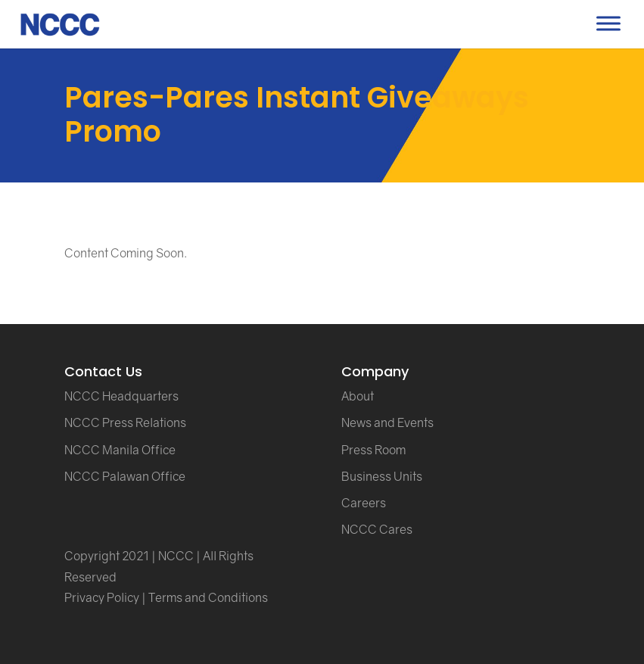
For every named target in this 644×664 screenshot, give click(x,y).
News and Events (387, 422)
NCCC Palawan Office (125, 476)
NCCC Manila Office (120, 450)
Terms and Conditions (208, 597)
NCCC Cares (377, 529)
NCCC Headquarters (121, 396)
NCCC (176, 556)
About (358, 396)
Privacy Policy (102, 597)
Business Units (382, 476)
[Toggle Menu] (608, 23)
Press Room (373, 450)
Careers (364, 503)
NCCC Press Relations (125, 422)
